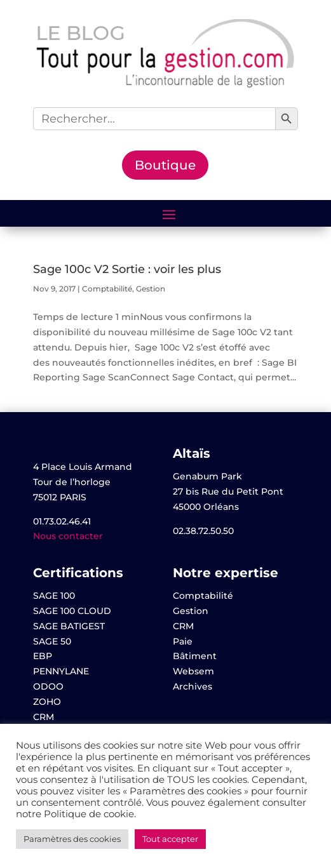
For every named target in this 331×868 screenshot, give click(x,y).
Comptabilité (107, 289)
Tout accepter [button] (170, 839)
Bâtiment (195, 656)
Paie (183, 641)
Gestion (151, 289)
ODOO (48, 686)
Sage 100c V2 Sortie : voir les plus (127, 269)
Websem (193, 671)
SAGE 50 (52, 641)
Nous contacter (68, 536)
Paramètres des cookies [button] (72, 839)
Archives (193, 686)
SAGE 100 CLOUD (72, 611)
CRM (44, 717)
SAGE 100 (54, 596)
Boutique (165, 165)
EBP (43, 656)
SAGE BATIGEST (69, 626)
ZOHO (47, 702)
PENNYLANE (61, 671)
